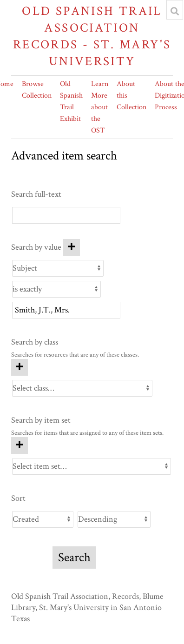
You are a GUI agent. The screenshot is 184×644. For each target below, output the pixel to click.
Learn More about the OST (100, 107)
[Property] (58, 268)
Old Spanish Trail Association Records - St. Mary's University (92, 36)
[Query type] (56, 289)
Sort (18, 498)
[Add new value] (72, 247)
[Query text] (66, 310)
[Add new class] (20, 367)
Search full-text (36, 194)
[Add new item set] (20, 445)
